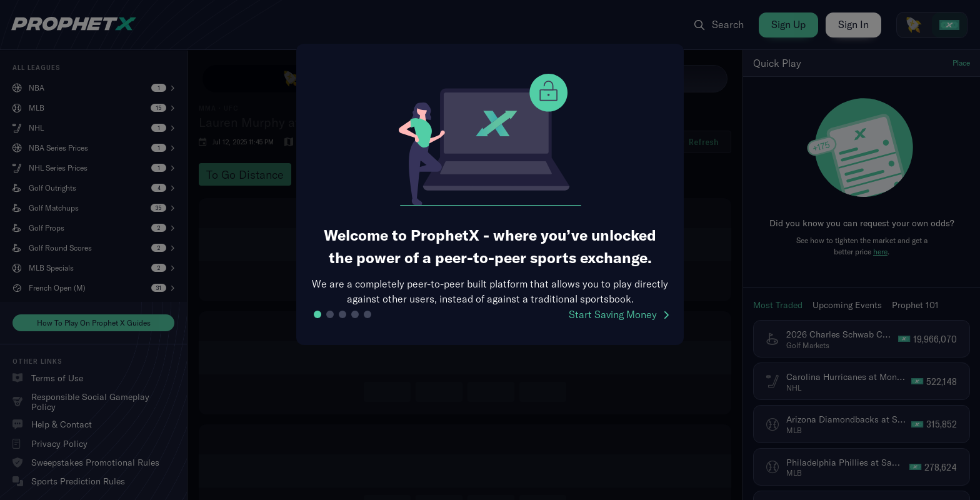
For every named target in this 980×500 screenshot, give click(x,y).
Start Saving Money (619, 314)
